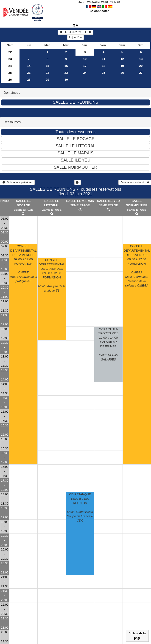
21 (29, 73)
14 (29, 66)
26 (122, 73)
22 (10, 52)
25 (10, 73)
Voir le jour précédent (17, 182)
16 (66, 66)
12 (122, 59)
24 (10, 66)
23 (10, 59)
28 (29, 80)
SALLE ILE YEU (108, 201)
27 (141, 73)
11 (104, 59)
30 (66, 80)
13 (141, 59)
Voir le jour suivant (135, 182)
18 (104, 66)
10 (85, 59)
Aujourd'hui (75, 37)
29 (47, 80)
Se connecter (99, 11)
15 (47, 66)
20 (141, 66)
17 (85, 66)
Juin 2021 (75, 32)
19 (122, 66)
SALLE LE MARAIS (80, 201)
